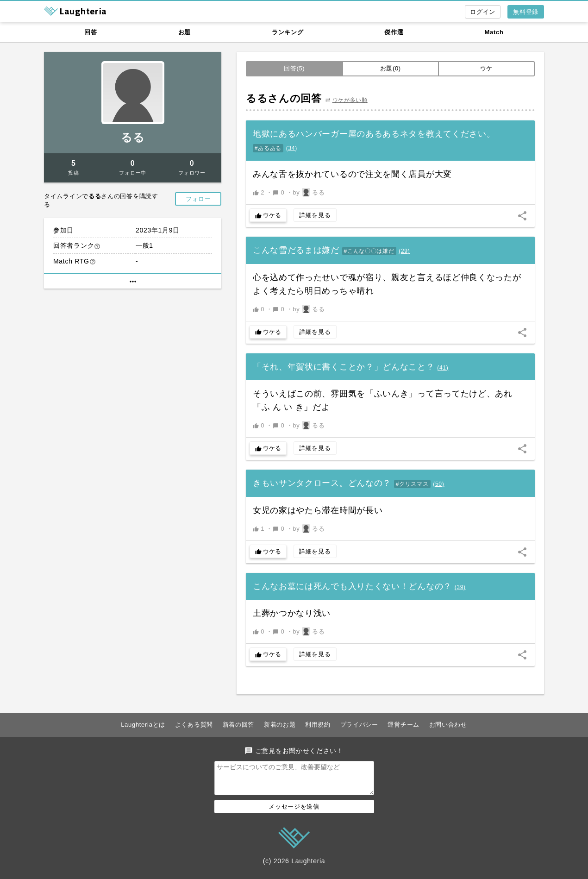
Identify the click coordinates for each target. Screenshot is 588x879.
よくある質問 (194, 725)
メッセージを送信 (294, 812)
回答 (91, 32)
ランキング (288, 32)
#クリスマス (412, 484)
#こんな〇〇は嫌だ (369, 251)
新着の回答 (239, 725)
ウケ (486, 68)
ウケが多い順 (350, 100)
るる (133, 137)
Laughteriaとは (143, 725)
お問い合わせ (448, 725)
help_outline (97, 246)
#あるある (268, 148)
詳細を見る (315, 215)
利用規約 (318, 725)
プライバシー (359, 725)
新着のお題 (280, 725)
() (292, 148)
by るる (309, 192)
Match (494, 32)
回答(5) (294, 68)
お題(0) (391, 68)
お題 (185, 32)
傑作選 (394, 32)
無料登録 (526, 12)
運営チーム (403, 725)
